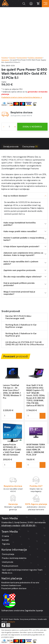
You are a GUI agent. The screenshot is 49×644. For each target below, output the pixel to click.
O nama (5, 536)
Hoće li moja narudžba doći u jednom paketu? (21, 263)
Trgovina (12, 58)
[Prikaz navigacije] (45, 4)
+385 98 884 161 (28, 526)
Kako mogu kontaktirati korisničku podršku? (20, 224)
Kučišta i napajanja (35, 58)
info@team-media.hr (11, 526)
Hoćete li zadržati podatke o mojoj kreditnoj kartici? (24, 239)
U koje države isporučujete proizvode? (21, 246)
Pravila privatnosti (10, 566)
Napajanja (5, 60)
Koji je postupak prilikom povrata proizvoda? (19, 284)
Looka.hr (11, 622)
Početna (5, 58)
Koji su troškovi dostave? (15, 196)
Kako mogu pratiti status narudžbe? (20, 231)
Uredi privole (8, 562)
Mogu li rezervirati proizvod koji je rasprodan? (19, 293)
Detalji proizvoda (11, 147)
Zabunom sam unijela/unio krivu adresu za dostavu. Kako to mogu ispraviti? (23, 254)
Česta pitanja (30, 147)
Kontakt (5, 540)
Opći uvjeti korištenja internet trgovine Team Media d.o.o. (22, 571)
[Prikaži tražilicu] (24, 4)
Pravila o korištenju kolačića (14, 558)
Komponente (22, 58)
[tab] (11, 147)
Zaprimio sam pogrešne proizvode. (20, 270)
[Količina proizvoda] (9, 127)
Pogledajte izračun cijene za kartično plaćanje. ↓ (22, 97)
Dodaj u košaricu (32, 127)
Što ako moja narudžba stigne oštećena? (23, 277)
